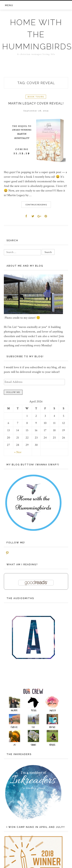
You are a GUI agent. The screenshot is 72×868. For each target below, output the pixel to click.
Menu (9, 5)
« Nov (18, 452)
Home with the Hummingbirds (37, 34)
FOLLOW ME (13, 392)
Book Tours (36, 97)
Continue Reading (36, 205)
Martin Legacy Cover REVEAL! (36, 103)
